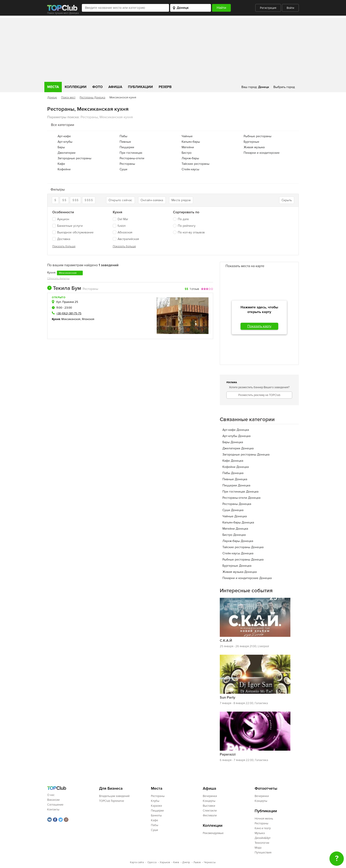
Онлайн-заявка (152, 200)
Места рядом (181, 200)
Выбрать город (284, 87)
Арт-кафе (64, 136)
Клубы (155, 801)
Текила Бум (64, 288)
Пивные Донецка (235, 479)
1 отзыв (194, 289)
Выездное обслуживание (73, 232)
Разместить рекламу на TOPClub (259, 395)
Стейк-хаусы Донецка (238, 553)
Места (53, 87)
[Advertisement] (173, 49)
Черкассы (210, 862)
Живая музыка (254, 147)
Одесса (152, 862)
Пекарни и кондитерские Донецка (247, 578)
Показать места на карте (245, 266)
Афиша (115, 87)
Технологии (262, 843)
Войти (290, 8)
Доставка (61, 239)
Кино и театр (263, 828)
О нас (51, 795)
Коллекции (76, 87)
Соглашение (55, 805)
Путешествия (263, 853)
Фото (97, 87)
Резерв (165, 87)
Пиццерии (127, 147)
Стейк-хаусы (190, 169)
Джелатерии (67, 153)
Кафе (61, 164)
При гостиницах (131, 153)
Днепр (186, 862)
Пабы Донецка (233, 473)
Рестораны (127, 164)
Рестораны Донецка (92, 97)
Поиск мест (68, 97)
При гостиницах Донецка (240, 492)
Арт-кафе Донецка (236, 430)
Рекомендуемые (213, 833)
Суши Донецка (233, 510)
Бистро (187, 153)
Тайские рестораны (196, 164)
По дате (183, 219)
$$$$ (89, 200)
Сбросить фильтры (58, 278)
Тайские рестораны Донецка (243, 547)
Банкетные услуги (68, 226)
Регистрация (268, 8)
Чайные (187, 136)
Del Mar (120, 219)
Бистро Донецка (234, 535)
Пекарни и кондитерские (262, 153)
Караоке (156, 806)
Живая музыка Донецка (240, 572)
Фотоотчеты (266, 788)
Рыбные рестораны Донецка (243, 560)
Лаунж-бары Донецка (238, 541)
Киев (176, 862)
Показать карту (259, 326)
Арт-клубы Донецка (236, 436)
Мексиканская (71, 319)
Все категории (63, 125)
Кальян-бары (191, 142)
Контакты (53, 810)
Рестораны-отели (132, 158)
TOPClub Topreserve (112, 801)
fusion (119, 226)
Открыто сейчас (120, 200)
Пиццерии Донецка (236, 485)
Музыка (260, 833)
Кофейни (64, 169)
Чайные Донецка (235, 516)
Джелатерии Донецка (238, 448)
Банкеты (156, 816)
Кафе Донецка (233, 461)
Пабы (123, 136)
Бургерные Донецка (237, 566)
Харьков (165, 862)
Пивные (125, 142)
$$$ (75, 200)
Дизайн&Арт (263, 838)
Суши (123, 169)
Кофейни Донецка (236, 467)
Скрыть (287, 200)
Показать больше (64, 246)
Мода (258, 848)
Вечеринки (210, 796)
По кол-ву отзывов (191, 232)
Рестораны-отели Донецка (241, 498)
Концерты (209, 801)
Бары (61, 147)
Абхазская (123, 232)
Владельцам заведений (114, 796)
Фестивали (210, 816)
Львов (197, 862)
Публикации (140, 87)
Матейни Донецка (235, 529)
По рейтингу (187, 226)
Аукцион (61, 219)
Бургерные (251, 142)
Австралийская (126, 239)
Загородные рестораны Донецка (246, 455)
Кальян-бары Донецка (238, 522)
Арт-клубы (65, 142)
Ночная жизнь (264, 819)
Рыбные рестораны (258, 136)
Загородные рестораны (74, 158)
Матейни (188, 147)
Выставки (209, 806)
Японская (88, 319)
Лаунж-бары (190, 158)
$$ (64, 200)
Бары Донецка (233, 442)
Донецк (52, 97)
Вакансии (53, 800)
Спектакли (210, 811)
